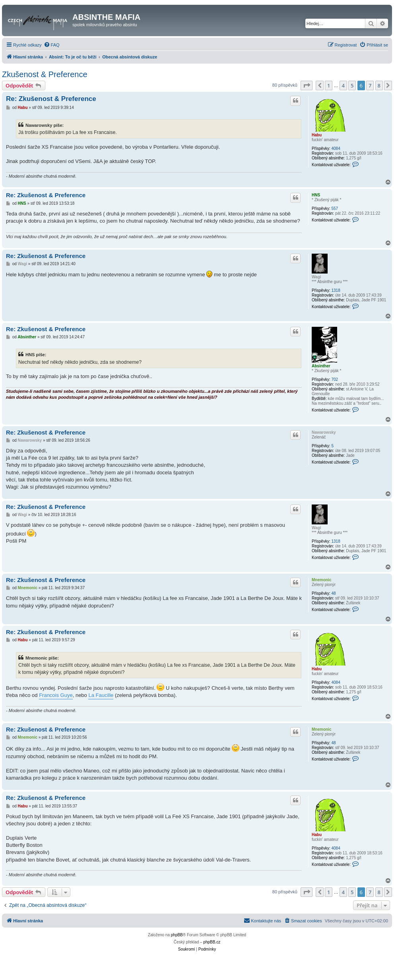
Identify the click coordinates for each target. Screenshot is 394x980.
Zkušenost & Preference (45, 74)
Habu (317, 135)
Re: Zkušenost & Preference (51, 99)
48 (333, 593)
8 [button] (379, 85)
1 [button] (329, 85)
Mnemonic (321, 580)
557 (335, 209)
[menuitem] (52, 45)
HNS (316, 195)
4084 (336, 148)
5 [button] (352, 85)
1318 (336, 290)
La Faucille (101, 695)
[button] (307, 85)
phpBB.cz (212, 942)
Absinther (321, 366)
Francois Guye (56, 695)
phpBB (177, 935)
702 (335, 379)
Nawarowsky (324, 432)
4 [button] (343, 85)
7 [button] (370, 85)
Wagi (316, 277)
